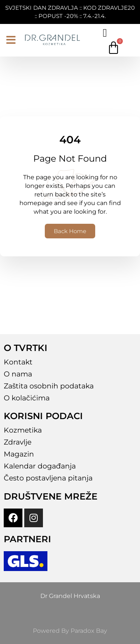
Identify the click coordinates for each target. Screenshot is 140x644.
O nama (18, 374)
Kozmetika (23, 430)
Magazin (19, 454)
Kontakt (18, 362)
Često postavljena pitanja (48, 478)
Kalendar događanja (40, 466)
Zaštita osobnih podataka (49, 386)
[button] (11, 40)
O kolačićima (27, 398)
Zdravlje (18, 442)
